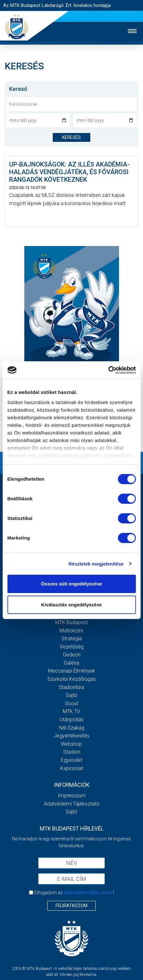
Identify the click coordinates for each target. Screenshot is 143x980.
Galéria (71, 663)
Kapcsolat (72, 768)
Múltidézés (71, 631)
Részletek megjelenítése (96, 564)
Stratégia (72, 639)
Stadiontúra (71, 687)
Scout (72, 703)
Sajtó (71, 695)
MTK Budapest (71, 622)
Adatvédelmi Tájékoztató (72, 804)
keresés (71, 137)
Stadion (72, 752)
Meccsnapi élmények (71, 671)
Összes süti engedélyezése (71, 584)
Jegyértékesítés (71, 736)
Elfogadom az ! (74, 893)
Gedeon (72, 655)
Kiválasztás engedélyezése (72, 605)
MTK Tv (71, 711)
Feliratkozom (71, 906)
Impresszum (72, 796)
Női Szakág (72, 728)
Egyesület (72, 760)
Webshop (71, 744)
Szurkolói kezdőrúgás (71, 679)
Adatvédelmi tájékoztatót (88, 893)
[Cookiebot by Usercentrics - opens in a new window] (108, 370)
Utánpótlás (72, 720)
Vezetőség (72, 647)
